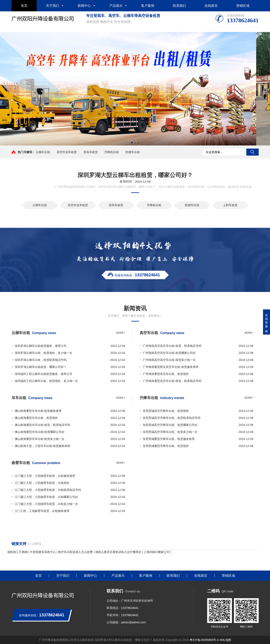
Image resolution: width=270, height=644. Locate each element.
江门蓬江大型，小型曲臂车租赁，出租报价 (42, 483)
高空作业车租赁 (67, 152)
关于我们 (53, 6)
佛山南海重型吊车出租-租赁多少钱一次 (40, 439)
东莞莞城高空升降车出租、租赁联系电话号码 (172, 418)
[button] (132, 143)
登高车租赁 (91, 152)
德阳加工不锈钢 (18, 552)
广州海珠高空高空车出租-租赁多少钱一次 (169, 360)
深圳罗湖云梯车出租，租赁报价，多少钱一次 (43, 353)
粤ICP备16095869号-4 (204, 640)
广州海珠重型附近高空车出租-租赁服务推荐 (171, 367)
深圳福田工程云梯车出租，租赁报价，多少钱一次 (46, 381)
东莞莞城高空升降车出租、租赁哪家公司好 (170, 425)
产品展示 (116, 6)
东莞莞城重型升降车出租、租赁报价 (166, 446)
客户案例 (148, 6)
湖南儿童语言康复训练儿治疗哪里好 (118, 552)
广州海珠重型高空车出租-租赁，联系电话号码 (172, 381)
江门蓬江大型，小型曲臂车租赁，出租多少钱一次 (46, 504)
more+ (121, 333)
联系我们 (179, 6)
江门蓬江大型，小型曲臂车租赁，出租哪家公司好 (46, 497)
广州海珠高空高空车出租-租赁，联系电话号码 (172, 346)
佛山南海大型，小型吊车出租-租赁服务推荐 (43, 446)
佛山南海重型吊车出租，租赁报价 (36, 418)
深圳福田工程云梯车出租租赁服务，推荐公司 (43, 374)
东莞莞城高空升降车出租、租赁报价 (166, 411)
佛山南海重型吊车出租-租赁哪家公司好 (40, 432)
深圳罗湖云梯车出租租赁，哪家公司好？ (41, 367)
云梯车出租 (43, 152)
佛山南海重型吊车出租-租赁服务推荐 (38, 411)
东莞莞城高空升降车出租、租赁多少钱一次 (170, 432)
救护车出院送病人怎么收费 (75, 552)
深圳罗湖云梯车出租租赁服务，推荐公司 (41, 346)
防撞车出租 (133, 152)
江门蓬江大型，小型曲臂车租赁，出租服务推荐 (45, 476)
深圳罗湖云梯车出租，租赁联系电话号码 (41, 360)
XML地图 (225, 640)
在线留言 (211, 6)
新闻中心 (84, 6)
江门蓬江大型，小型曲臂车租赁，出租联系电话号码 (48, 490)
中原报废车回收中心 (43, 552)
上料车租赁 (230, 205)
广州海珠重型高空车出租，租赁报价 (166, 374)
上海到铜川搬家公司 (157, 552)
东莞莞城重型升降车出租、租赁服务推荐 (169, 439)
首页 (24, 6)
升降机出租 (112, 152)
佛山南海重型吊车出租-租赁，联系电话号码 (43, 425)
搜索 (252, 152)
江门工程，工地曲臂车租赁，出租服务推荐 (42, 511)
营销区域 (243, 6)
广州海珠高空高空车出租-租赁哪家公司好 (169, 353)
